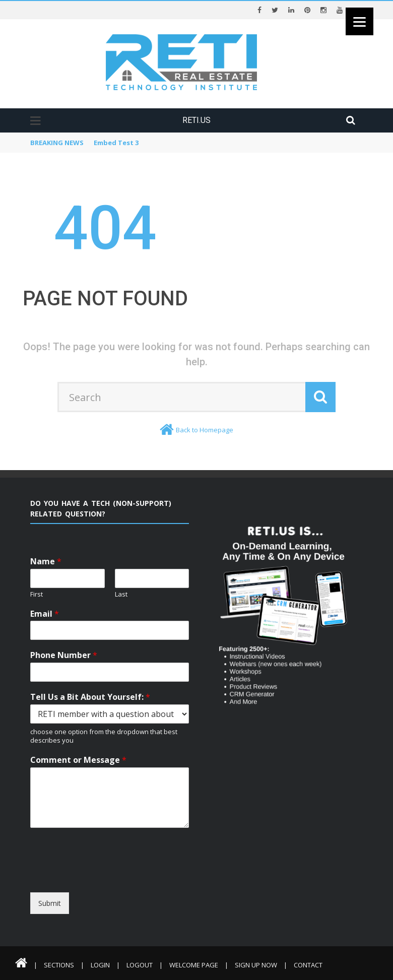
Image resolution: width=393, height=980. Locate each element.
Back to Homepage (205, 430)
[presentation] (122, 883)
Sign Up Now (256, 965)
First (37, 594)
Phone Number (64, 655)
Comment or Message (78, 760)
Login (100, 965)
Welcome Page (194, 965)
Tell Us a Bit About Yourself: (90, 697)
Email (45, 614)
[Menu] (359, 21)
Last (121, 594)
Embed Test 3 (116, 143)
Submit (50, 903)
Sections (59, 965)
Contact (308, 965)
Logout (140, 965)
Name (46, 562)
